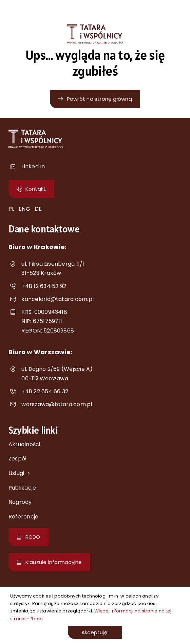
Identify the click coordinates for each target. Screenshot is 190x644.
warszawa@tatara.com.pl (57, 404)
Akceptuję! (95, 632)
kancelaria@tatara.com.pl (58, 299)
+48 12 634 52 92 (44, 286)
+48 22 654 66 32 (45, 391)
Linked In (33, 166)
